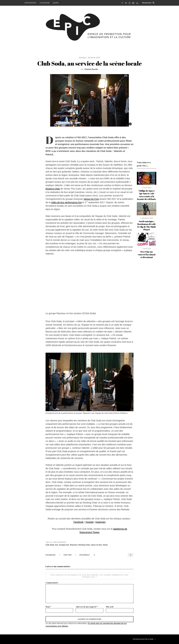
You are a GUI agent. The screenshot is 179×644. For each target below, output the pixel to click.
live (57, 545)
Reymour (74, 545)
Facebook (78, 522)
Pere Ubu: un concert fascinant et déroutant (147, 255)
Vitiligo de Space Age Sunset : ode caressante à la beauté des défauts (147, 195)
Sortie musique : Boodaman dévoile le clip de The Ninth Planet (147, 225)
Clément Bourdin (91, 69)
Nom (48, 607)
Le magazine (45, 3)
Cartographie (30, 3)
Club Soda (50, 545)
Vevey (105, 545)
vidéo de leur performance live (66, 202)
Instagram (101, 522)
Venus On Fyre (91, 199)
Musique (82, 58)
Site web (110, 607)
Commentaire (52, 583)
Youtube (89, 522)
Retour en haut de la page (144, 639)
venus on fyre (96, 545)
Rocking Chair (53, 189)
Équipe (56, 3)
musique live (64, 545)
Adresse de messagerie (87, 607)
